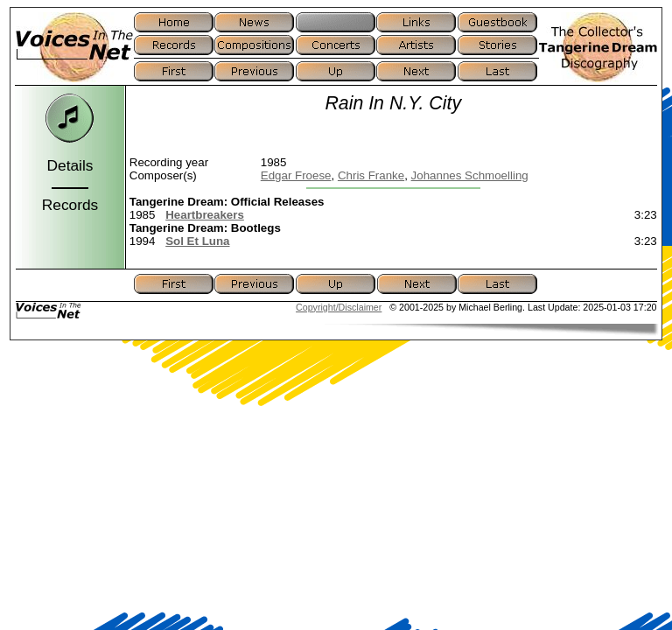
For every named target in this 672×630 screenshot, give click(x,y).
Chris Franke (371, 175)
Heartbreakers (205, 215)
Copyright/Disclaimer (339, 307)
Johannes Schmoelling (470, 175)
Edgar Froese (296, 175)
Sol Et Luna (197, 241)
